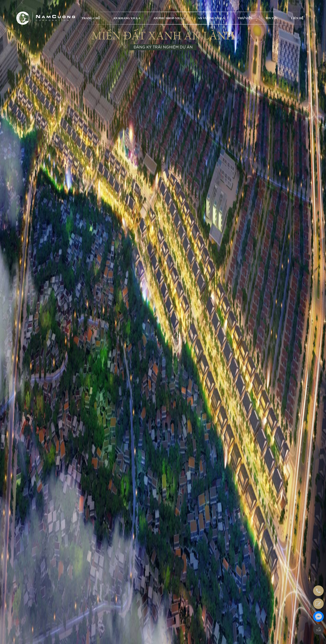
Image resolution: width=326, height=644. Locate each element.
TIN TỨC (272, 18)
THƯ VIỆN (245, 18)
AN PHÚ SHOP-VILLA (169, 18)
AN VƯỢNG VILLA (211, 18)
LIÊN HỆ (297, 18)
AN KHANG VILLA (127, 18)
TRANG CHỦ (91, 18)
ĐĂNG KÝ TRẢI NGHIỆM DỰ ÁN (163, 47)
